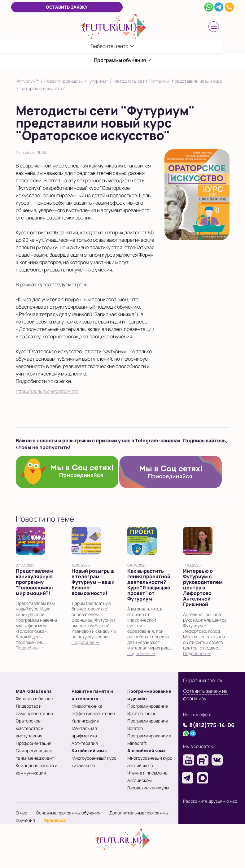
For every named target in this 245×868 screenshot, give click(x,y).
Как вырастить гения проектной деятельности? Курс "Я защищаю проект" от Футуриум (149, 585)
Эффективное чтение (93, 713)
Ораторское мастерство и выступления (30, 728)
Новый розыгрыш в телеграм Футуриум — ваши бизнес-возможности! (93, 582)
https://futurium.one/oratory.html (48, 391)
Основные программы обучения (68, 813)
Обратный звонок (203, 680)
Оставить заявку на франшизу (205, 695)
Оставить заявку (67, 7)
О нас (22, 813)
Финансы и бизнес (34, 699)
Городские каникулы (148, 788)
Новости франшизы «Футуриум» (76, 81)
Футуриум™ (28, 81)
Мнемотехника (87, 706)
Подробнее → (30, 648)
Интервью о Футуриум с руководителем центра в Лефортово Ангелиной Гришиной (203, 588)
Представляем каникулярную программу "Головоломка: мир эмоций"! (35, 582)
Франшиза (55, 820)
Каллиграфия (85, 721)
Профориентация (34, 743)
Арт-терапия (85, 743)
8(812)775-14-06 (212, 725)
